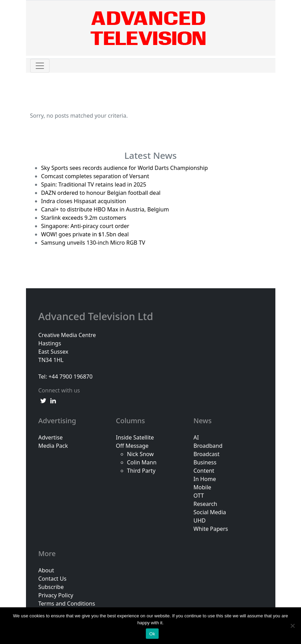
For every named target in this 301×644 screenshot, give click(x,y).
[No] (292, 626)
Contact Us (52, 579)
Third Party (141, 471)
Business (205, 462)
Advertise (51, 437)
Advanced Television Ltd (97, 316)
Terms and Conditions (67, 604)
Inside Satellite (135, 437)
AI (196, 437)
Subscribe (51, 587)
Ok (152, 634)
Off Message (132, 446)
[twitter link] (43, 400)
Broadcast (207, 454)
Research (206, 504)
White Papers (211, 529)
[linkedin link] (53, 400)
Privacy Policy (56, 595)
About (46, 570)
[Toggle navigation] (40, 66)
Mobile (202, 487)
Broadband (208, 446)
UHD (200, 520)
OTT (199, 496)
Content (204, 471)
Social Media (210, 512)
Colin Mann (142, 462)
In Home (205, 479)
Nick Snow (140, 454)
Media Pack (53, 446)
